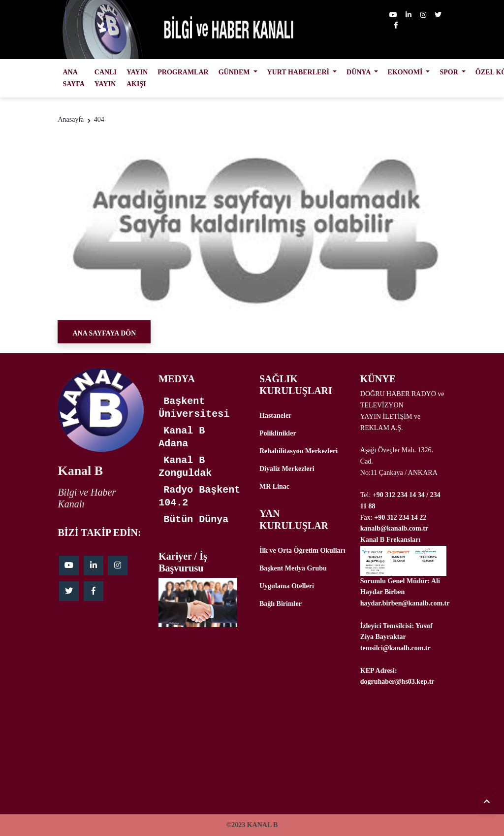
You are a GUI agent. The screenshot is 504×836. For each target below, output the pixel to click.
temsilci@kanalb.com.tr (395, 648)
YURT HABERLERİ (299, 72)
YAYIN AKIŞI (137, 78)
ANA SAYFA (73, 78)
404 (99, 119)
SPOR (450, 72)
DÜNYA (359, 72)
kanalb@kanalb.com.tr (394, 528)
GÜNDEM (235, 72)
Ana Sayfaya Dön (104, 333)
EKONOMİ (406, 72)
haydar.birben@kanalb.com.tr (405, 603)
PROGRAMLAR (183, 72)
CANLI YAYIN (106, 78)
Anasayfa (71, 119)
